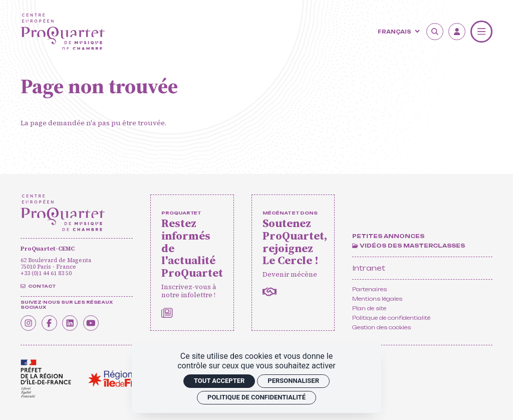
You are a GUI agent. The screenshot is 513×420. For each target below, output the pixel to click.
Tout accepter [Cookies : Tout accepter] (219, 381)
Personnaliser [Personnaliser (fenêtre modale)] (293, 381)
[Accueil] (63, 32)
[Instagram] (29, 322)
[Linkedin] (73, 322)
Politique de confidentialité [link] (256, 397)
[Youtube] (95, 322)
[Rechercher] (435, 32)
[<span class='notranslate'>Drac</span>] (46, 379)
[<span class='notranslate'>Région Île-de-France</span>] (124, 379)
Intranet (369, 268)
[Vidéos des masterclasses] (409, 246)
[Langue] (398, 31)
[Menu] (481, 32)
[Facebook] (51, 322)
